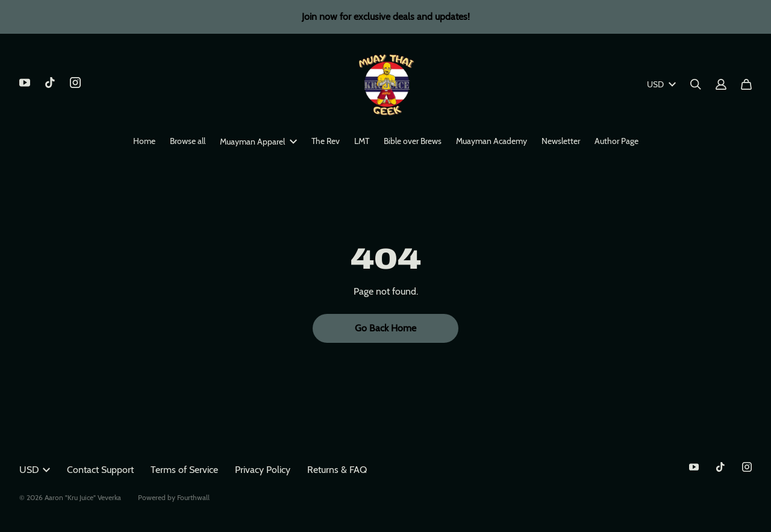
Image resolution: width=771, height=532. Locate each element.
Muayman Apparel (258, 142)
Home (144, 141)
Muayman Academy (492, 141)
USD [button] (35, 470)
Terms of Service (184, 470)
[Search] (696, 84)
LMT (362, 141)
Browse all (188, 141)
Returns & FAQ (337, 470)
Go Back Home (385, 328)
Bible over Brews (413, 141)
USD (661, 84)
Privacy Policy (263, 470)
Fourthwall (193, 497)
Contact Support (100, 470)
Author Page (616, 141)
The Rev (326, 141)
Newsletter (561, 141)
